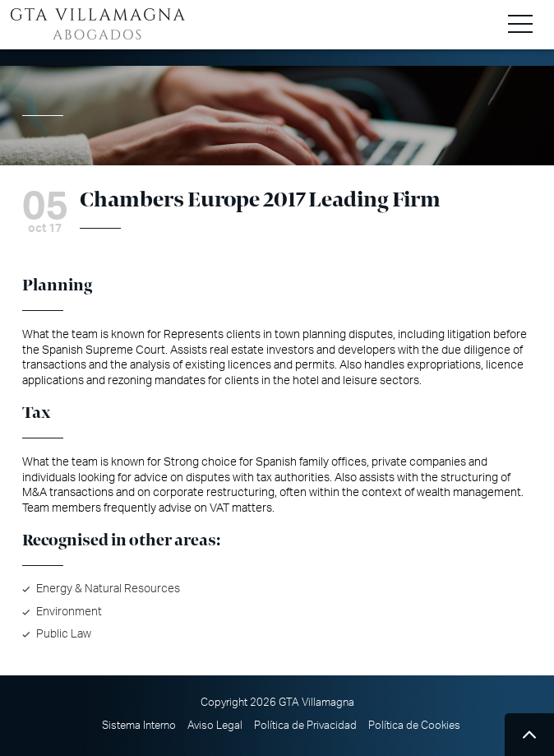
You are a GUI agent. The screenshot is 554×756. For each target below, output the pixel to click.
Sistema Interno (139, 726)
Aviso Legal (215, 726)
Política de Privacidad (305, 726)
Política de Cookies (414, 726)
